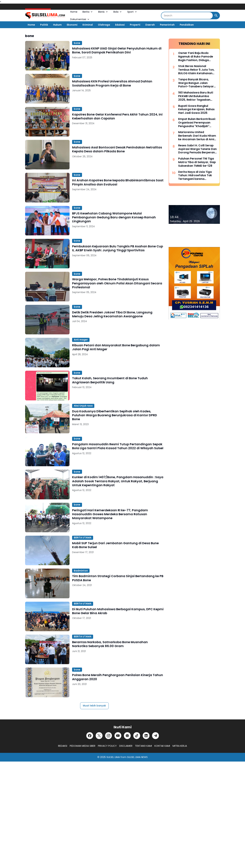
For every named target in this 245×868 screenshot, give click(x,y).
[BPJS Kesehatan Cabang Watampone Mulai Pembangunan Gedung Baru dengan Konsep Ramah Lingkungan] (47, 221)
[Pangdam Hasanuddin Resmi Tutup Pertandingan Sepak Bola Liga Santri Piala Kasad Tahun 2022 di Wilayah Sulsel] (47, 451)
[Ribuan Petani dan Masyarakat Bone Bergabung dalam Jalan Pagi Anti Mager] (47, 353)
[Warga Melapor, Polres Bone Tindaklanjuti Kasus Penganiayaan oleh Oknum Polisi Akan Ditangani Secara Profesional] (47, 287)
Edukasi (120, 25)
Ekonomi (72, 25)
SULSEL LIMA (113, 757)
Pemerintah (167, 25)
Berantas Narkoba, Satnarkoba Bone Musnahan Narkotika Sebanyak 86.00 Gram (110, 644)
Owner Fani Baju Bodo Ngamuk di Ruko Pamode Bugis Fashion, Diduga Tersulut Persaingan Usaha (197, 57)
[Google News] (127, 736)
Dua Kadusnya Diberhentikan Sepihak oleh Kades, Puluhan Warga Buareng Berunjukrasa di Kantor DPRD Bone (115, 415)
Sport (132, 12)
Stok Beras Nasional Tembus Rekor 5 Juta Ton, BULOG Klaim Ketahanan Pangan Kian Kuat (196, 70)
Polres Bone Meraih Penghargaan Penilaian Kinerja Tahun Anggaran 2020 (118, 677)
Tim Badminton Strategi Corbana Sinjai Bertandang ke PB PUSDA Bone (118, 578)
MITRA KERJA (180, 746)
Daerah (150, 25)
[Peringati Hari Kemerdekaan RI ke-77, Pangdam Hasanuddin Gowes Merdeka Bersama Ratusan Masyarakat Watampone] (47, 518)
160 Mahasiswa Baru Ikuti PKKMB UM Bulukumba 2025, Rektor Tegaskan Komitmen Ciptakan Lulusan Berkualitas (196, 96)
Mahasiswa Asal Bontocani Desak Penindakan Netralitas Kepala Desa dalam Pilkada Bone (117, 149)
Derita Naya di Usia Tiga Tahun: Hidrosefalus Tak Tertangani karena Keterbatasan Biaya (195, 176)
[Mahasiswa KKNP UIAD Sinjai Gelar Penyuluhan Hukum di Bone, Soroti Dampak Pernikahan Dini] (47, 56)
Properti (135, 25)
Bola (118, 12)
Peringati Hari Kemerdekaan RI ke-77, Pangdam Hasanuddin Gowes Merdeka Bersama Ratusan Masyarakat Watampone (110, 514)
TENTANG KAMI (143, 746)
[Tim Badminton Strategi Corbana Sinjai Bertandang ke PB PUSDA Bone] (47, 583)
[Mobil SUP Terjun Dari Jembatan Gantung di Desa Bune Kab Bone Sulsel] (47, 550)
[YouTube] (118, 736)
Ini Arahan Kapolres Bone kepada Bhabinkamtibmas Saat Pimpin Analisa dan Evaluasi (118, 182)
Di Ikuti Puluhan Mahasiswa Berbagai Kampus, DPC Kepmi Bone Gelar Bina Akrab (118, 611)
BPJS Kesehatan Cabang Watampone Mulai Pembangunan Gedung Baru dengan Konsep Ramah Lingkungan (114, 217)
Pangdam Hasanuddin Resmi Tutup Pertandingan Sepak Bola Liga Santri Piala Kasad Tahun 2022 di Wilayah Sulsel (118, 446)
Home (74, 12)
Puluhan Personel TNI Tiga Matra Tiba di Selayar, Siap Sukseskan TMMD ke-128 (197, 162)
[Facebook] (90, 736)
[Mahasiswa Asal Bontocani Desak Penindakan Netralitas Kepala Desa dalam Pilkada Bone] (47, 155)
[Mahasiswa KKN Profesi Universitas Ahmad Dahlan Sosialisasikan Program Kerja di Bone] (47, 89)
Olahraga (104, 25)
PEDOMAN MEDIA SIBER (83, 746)
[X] (99, 736)
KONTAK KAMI (162, 746)
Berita (88, 12)
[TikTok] (137, 736)
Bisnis (103, 12)
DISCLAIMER (126, 746)
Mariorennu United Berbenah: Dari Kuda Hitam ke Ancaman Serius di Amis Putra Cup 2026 (197, 136)
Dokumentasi (80, 19)
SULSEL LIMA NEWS (137, 757)
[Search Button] (216, 16)
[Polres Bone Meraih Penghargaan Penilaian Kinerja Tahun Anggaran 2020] (47, 682)
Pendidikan (187, 25)
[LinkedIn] (146, 736)
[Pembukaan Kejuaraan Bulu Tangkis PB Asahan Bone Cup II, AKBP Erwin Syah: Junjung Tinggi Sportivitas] (47, 254)
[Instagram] (108, 736)
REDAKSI (63, 746)
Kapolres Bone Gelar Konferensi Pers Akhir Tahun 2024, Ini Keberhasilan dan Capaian (117, 116)
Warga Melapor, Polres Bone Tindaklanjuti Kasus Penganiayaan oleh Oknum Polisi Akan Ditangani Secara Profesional (117, 283)
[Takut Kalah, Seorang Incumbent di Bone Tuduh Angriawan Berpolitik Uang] (47, 385)
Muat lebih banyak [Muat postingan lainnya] (94, 706)
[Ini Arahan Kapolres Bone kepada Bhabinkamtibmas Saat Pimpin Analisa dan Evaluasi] (47, 188)
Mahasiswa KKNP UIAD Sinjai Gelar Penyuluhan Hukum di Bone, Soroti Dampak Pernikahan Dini (117, 50)
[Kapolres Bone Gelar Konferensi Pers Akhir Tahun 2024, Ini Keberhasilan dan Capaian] (47, 122)
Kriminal (88, 25)
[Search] (187, 16)
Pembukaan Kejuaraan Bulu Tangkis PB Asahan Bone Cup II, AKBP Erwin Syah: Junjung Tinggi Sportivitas (118, 248)
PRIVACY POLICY (107, 746)
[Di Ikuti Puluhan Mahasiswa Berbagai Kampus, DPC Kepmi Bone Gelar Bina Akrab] (47, 616)
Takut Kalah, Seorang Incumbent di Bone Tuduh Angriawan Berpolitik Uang (110, 380)
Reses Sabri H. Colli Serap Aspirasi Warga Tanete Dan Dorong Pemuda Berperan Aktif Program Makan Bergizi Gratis (197, 149)
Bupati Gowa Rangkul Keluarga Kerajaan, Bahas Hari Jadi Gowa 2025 (196, 110)
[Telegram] (155, 736)
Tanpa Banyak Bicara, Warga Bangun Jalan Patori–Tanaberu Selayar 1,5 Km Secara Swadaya (196, 83)
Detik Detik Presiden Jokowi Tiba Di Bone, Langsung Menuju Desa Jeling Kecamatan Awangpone (112, 314)
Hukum (57, 25)
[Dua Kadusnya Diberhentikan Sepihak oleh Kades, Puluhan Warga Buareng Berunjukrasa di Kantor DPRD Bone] (47, 419)
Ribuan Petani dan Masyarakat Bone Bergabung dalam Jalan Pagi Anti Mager (116, 347)
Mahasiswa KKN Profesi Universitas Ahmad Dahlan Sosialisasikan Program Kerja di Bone (112, 83)
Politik (44, 25)
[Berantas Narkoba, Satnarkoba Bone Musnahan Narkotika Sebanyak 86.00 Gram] (47, 649)
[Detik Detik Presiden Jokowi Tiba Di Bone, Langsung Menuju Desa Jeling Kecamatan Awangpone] (47, 320)
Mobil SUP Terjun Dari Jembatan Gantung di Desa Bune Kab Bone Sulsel (115, 545)
